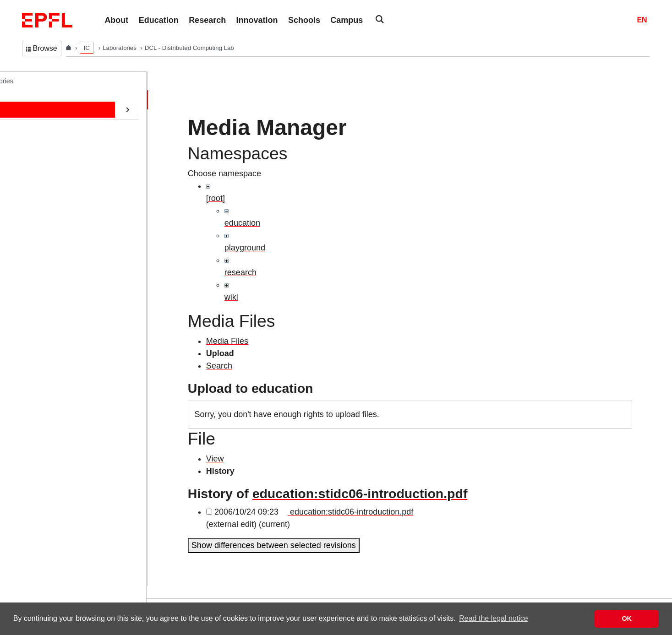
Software (44, 195)
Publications (49, 157)
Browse (42, 48)
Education (45, 138)
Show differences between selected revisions (274, 545)
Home (40, 99)
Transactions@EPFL (61, 309)
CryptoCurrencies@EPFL (68, 233)
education (242, 223)
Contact (42, 176)
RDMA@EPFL (52, 271)
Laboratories (120, 48)
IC (87, 48)
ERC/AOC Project (57, 214)
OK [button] (627, 619)
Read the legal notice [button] (493, 618)
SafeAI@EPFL (52, 252)
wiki (231, 297)
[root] (216, 198)
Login (11, 593)
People (41, 119)
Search (219, 366)
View (215, 459)
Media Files (227, 341)
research (240, 272)
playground (245, 248)
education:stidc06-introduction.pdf (360, 494)
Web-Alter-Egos (54, 290)
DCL (29, 81)
